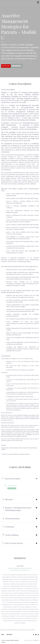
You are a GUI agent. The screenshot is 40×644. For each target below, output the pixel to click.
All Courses (9, 633)
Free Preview (17, 66)
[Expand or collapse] (37, 478)
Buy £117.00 (6, 66)
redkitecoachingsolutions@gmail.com (20, 569)
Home (3, 633)
